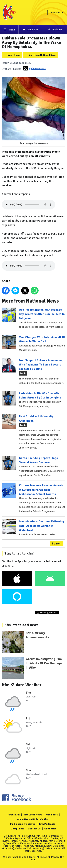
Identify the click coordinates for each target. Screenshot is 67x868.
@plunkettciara (34, 68)
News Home (14, 55)
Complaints (17, 829)
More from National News (42, 55)
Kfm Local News (33, 815)
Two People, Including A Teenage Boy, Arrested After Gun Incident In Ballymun (42, 314)
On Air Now (56, 13)
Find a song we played (23, 824)
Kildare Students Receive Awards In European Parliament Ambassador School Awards (41, 490)
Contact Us (34, 829)
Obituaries (50, 829)
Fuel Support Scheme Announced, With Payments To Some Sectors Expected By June (41, 365)
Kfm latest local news (21, 625)
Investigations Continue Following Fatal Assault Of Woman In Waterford (41, 526)
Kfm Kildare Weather (22, 685)
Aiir (33, 859)
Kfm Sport (52, 815)
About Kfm (14, 815)
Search (57, 544)
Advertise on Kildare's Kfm (33, 819)
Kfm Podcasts (47, 824)
